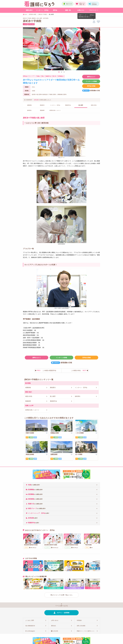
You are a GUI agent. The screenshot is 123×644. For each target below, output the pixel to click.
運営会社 (54, 626)
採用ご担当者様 (81, 626)
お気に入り (81, 10)
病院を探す (29, 10)
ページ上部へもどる (61, 606)
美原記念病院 (30, 454)
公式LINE (55, 631)
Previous (25, 49)
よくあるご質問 (30, 620)
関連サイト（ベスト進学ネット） (86, 631)
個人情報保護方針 (30, 626)
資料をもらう (91, 77)
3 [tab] (64, 72)
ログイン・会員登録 (63, 613)
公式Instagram (31, 631)
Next (98, 49)
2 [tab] (61, 72)
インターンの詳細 (91, 81)
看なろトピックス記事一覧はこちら (61, 595)
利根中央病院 (30, 433)
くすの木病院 (80, 433)
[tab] (61, 485)
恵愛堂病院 (54, 454)
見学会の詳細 (91, 86)
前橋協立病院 (55, 433)
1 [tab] (59, 72)
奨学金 (55, 10)
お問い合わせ (55, 620)
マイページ (93, 10)
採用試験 (36, 100)
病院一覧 (68, 10)
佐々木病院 (79, 454)
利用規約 (79, 620)
